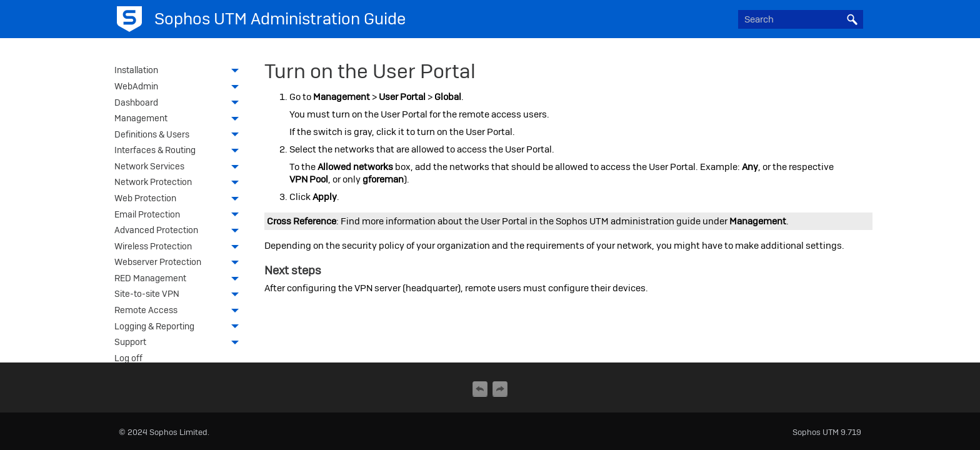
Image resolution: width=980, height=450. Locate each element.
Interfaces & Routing (180, 151)
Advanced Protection (180, 231)
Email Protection (180, 216)
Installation (180, 71)
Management (180, 119)
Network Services (180, 167)
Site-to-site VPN (180, 295)
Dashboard (180, 104)
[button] (852, 19)
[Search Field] (801, 19)
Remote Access (180, 311)
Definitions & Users (180, 136)
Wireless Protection (180, 247)
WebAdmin (180, 87)
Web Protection (180, 199)
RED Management (180, 279)
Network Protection (180, 183)
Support (180, 343)
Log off (128, 358)
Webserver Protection (180, 263)
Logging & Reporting (180, 327)
